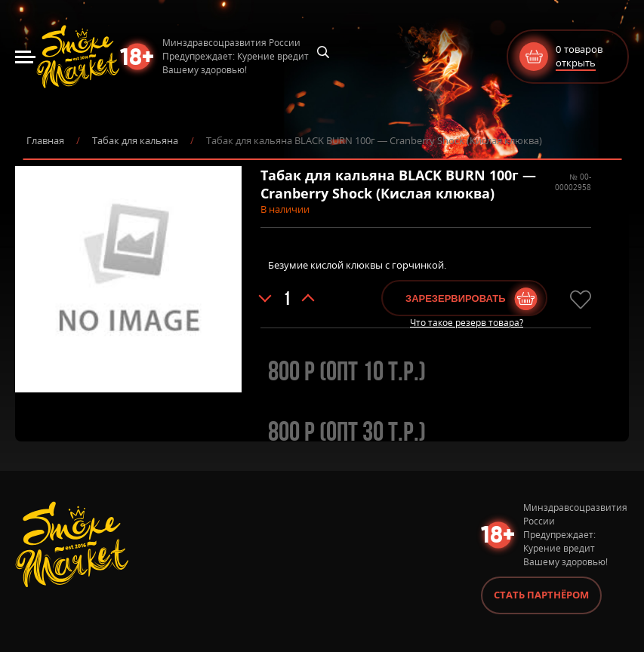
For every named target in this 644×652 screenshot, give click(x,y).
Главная (45, 140)
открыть (576, 63)
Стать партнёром (541, 595)
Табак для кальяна (135, 140)
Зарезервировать (455, 298)
